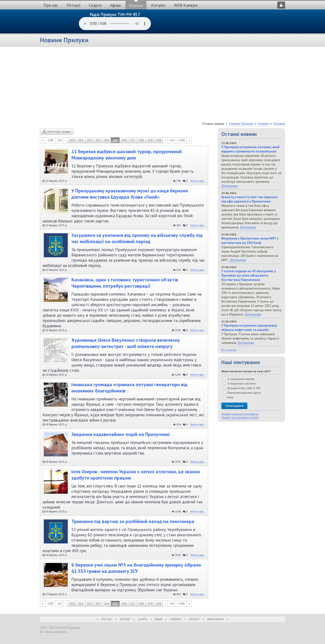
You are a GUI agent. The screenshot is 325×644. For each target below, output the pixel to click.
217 (133, 140)
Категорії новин (57, 132)
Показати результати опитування (240, 414)
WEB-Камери (186, 5)
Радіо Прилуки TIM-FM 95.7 (115, 14)
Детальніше (230, 186)
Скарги (95, 5)
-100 (50, 140)
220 (159, 140)
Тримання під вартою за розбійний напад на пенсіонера (133, 521)
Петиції (74, 5)
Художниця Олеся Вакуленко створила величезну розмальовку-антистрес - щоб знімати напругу (126, 343)
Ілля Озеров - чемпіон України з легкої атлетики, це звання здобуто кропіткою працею (136, 475)
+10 (172, 140)
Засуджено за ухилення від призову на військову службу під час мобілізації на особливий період (137, 238)
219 (150, 140)
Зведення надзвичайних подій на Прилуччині (121, 434)
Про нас (51, 5)
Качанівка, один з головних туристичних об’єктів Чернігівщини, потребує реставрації (125, 283)
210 (72, 140)
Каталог (158, 5)
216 (124, 140)
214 (107, 140)
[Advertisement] (162, 85)
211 (81, 140)
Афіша (115, 5)
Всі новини (229, 350)
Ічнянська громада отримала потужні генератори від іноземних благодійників (129, 388)
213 (98, 140)
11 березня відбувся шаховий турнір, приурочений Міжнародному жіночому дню (127, 155)
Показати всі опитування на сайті (240, 418)
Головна (279, 124)
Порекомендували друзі (242, 393)
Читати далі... (198, 181)
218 (141, 140)
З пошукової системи (239, 383)
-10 (59, 140)
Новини (136, 5)
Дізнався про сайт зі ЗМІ (241, 388)
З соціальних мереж (238, 379)
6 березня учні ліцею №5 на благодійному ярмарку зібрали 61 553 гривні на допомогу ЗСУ (136, 568)
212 (89, 140)
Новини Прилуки (241, 124)
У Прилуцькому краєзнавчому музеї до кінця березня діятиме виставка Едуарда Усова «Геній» (130, 194)
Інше (228, 397)
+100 (181, 140)
